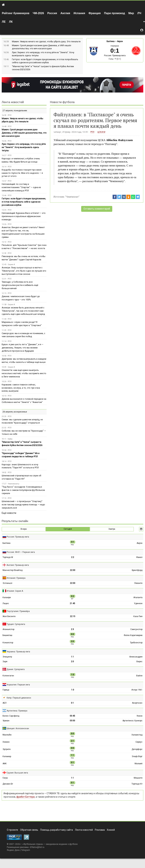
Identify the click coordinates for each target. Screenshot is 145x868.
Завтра (112, 529)
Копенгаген (8, 676)
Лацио (6, 603)
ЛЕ (4, 22)
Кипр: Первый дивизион (19, 698)
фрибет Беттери (26, 797)
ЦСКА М (101, 132)
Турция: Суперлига (16, 624)
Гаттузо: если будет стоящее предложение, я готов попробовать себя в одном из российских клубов (24, 202)
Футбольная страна (33, 844)
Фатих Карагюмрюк (133, 635)
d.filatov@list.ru (37, 847)
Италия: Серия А (15, 591)
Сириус (139, 742)
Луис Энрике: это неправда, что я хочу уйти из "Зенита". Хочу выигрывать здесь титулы (24, 147)
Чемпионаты (13, 484)
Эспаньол (7, 583)
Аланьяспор (8, 629)
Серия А (11, 264)
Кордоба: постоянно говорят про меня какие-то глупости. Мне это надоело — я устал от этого (22, 173)
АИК (5, 764)
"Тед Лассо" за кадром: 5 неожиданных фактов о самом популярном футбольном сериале (23, 490)
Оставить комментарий (97, 209)
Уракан (6, 721)
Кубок (10, 439)
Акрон (120, 41)
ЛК (11, 22)
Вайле (139, 676)
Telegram (26, 850)
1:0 (73, 690)
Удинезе (138, 603)
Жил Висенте (9, 616)
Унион (139, 716)
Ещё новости (9, 513)
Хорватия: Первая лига (18, 685)
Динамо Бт (8, 784)
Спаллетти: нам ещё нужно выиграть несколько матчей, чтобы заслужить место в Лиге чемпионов (24, 373)
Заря (5, 662)
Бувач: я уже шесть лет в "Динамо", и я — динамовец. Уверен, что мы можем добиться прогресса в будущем (23, 348)
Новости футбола (62, 102)
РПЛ (92, 132)
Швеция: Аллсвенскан (18, 728)
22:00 (73, 570)
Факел (139, 557)
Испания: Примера (16, 578)
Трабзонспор (136, 643)
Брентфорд (137, 570)
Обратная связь (29, 830)
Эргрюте (7, 749)
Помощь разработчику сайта (57, 830)
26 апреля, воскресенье (15, 412)
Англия (65, 13)
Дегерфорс (137, 749)
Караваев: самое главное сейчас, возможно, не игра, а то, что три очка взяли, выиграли (21, 388)
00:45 (72, 716)
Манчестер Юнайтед (13, 570)
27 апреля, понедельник (15, 110)
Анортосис (137, 703)
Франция (95, 13)
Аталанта (138, 597)
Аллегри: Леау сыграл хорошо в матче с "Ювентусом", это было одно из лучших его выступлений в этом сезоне (24, 271)
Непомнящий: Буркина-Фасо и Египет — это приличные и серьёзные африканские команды (24, 216)
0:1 (72, 703)
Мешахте (138, 778)
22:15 (73, 616)
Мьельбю (7, 735)
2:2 (73, 557)
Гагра (5, 778)
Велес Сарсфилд (11, 716)
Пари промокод (114, 13)
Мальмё (139, 764)
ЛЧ (139, 13)
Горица (6, 690)
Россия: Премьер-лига (115, 56)
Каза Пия (138, 616)
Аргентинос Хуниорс (132, 721)
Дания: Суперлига (16, 669)
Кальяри (7, 597)
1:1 (72, 657)
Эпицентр (7, 657)
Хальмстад (137, 735)
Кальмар (7, 756)
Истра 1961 (137, 690)
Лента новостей (13, 102)
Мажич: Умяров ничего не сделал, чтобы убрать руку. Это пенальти (46, 41)
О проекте (12, 830)
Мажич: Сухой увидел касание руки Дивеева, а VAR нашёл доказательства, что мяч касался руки (24, 133)
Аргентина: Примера (17, 711)
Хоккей (111, 830)
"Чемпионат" (72, 197)
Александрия (136, 657)
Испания (79, 13)
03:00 (72, 721)
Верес (139, 662)
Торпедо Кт (137, 784)
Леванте (138, 583)
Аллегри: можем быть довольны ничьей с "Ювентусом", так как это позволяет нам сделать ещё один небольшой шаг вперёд (23, 311)
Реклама (100, 830)
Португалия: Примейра (18, 611)
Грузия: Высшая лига (17, 773)
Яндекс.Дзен (13, 850)
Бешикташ (7, 635)
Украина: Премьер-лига (18, 652)
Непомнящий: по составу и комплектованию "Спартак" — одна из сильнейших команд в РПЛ (21, 187)
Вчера (24, 529)
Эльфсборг (137, 756)
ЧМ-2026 (38, 13)
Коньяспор (8, 643)
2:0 (72, 662)
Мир (131, 13)
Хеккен (6, 742)
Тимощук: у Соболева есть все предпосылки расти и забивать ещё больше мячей (20, 285)
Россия (52, 13)
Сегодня (68, 529)
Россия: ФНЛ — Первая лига (21, 552)
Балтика (111, 41)
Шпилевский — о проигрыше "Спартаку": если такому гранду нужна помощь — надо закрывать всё (23, 505)
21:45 (72, 603)
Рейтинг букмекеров (16, 13)
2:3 (72, 629)
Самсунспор (136, 629)
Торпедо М (8, 557)
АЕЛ (5, 703)
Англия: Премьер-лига (18, 565)
